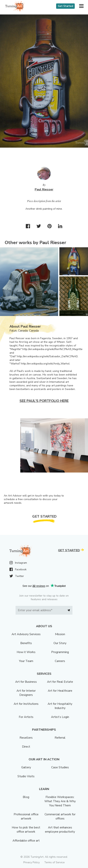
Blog (26, 797)
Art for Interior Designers (26, 693)
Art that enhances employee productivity (60, 830)
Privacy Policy (31, 862)
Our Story (60, 643)
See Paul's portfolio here (44, 401)
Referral (60, 738)
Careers (60, 661)
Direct (26, 747)
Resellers (26, 738)
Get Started (65, 6)
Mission (60, 634)
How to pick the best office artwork (26, 830)
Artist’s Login (60, 717)
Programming (60, 652)
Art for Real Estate (60, 682)
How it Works (26, 652)
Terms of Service (54, 862)
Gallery (26, 767)
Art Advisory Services (26, 634)
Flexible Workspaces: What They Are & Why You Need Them (60, 801)
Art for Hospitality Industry (60, 706)
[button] (81, 6)
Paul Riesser (44, 189)
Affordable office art (26, 841)
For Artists (26, 717)
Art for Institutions (26, 704)
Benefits (26, 643)
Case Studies (60, 767)
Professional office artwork (26, 816)
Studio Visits (26, 776)
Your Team (26, 661)
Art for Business (26, 682)
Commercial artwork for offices (60, 816)
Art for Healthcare (60, 691)
